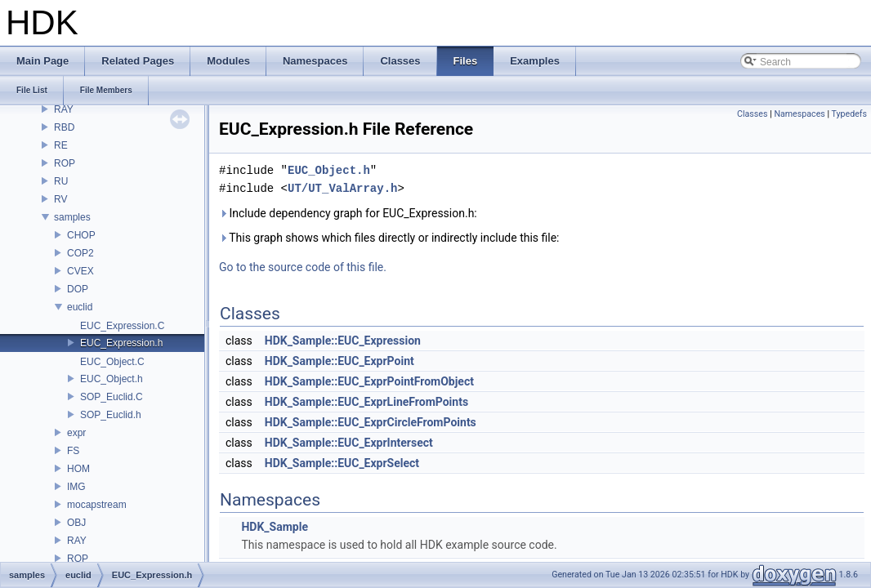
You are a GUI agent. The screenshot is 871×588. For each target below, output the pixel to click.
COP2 (80, 253)
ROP (65, 163)
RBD (64, 127)
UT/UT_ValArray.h (342, 188)
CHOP (81, 235)
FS (73, 451)
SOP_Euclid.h (111, 415)
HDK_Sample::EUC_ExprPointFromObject (369, 381)
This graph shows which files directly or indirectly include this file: (389, 238)
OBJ (76, 523)
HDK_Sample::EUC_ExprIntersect (349, 443)
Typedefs (849, 114)
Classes (752, 114)
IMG (76, 487)
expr (76, 433)
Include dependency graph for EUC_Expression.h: (348, 213)
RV (60, 199)
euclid (80, 307)
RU (61, 181)
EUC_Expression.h (121, 343)
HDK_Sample (275, 527)
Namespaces (799, 114)
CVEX (80, 271)
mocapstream (97, 505)
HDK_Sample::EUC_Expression (343, 341)
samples (72, 217)
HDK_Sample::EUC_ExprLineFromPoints (366, 402)
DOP (78, 289)
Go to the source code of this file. (303, 267)
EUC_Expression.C (122, 326)
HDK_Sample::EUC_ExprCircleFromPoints (371, 422)
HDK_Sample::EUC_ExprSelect (342, 463)
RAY (64, 109)
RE (61, 145)
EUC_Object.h (112, 379)
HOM (78, 469)
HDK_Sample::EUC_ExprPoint (339, 361)
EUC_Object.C (112, 362)
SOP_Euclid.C (112, 397)
